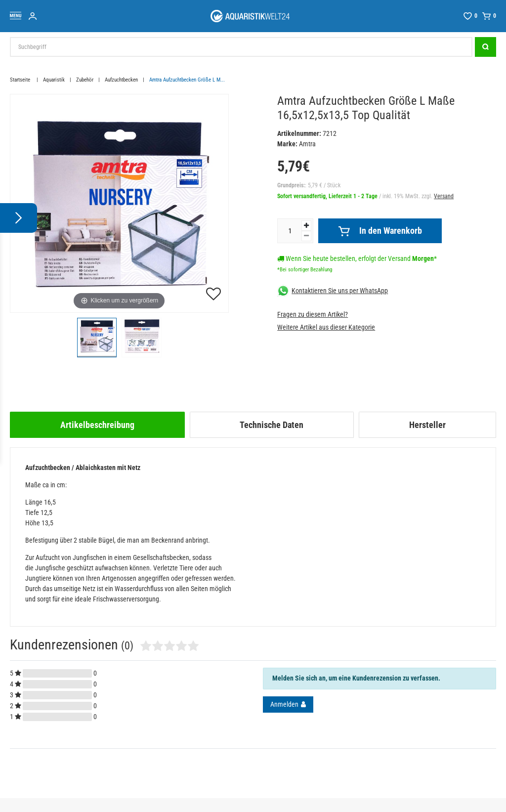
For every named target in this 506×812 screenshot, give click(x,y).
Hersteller (427, 425)
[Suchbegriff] (241, 47)
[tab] (97, 425)
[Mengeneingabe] (290, 231)
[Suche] (485, 47)
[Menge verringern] (306, 236)
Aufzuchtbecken (121, 80)
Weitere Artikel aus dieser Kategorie (326, 327)
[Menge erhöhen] (306, 226)
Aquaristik (54, 80)
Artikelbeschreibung (97, 425)
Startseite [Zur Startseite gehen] (21, 80)
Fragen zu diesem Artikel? (313, 314)
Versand (444, 196)
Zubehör (85, 80)
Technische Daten (272, 425)
